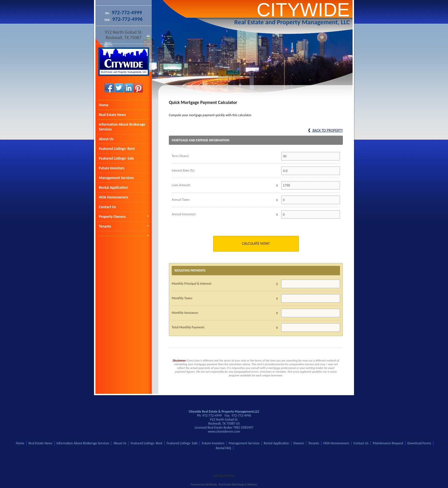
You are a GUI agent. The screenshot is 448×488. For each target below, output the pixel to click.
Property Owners (112, 217)
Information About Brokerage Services (122, 127)
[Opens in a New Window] (224, 467)
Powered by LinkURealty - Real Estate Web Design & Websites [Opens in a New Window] (224, 485)
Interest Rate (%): (183, 170)
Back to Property (326, 130)
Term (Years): (180, 156)
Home (104, 105)
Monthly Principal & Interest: (192, 284)
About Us (106, 139)
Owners (299, 443)
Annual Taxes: (181, 200)
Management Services (116, 178)
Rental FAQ (223, 448)
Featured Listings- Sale (116, 158)
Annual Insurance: (184, 214)
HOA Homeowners (113, 197)
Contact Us (107, 207)
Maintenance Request (388, 443)
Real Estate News (112, 115)
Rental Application (113, 187)
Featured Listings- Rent (117, 149)
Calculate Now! (256, 243)
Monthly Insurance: (185, 313)
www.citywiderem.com (224, 431)
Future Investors (112, 168)
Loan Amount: (181, 185)
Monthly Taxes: (182, 298)
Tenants (105, 226)
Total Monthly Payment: (188, 327)
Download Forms (419, 443)
